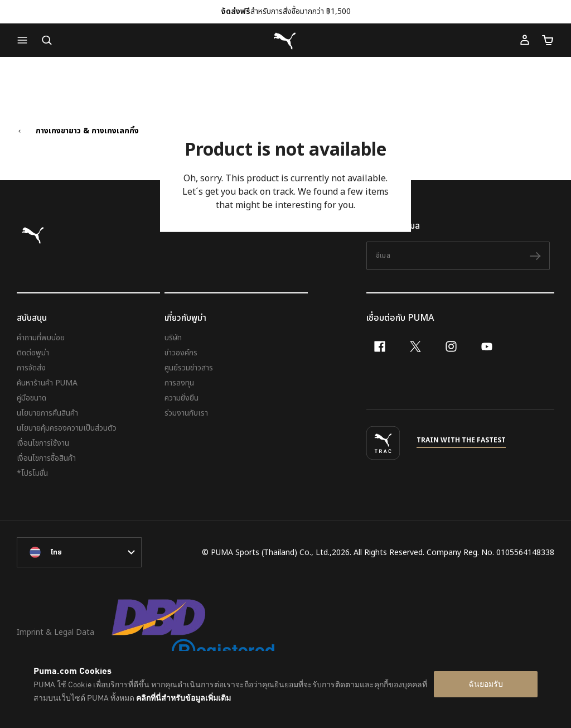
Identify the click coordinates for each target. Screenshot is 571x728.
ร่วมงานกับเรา (186, 413)
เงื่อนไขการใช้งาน (43, 443)
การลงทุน (179, 383)
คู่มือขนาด (32, 398)
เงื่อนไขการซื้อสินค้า (46, 458)
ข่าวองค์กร (181, 353)
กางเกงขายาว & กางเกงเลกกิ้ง (87, 131)
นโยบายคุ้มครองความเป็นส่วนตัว (67, 428)
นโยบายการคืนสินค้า (47, 413)
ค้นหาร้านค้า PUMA (47, 383)
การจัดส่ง (31, 368)
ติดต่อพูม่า (33, 353)
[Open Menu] (25, 40)
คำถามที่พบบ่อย (41, 338)
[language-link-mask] (79, 552)
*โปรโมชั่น (32, 473)
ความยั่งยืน (182, 398)
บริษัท (173, 338)
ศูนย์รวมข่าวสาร (189, 368)
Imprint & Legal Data (55, 632)
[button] (25, 40)
